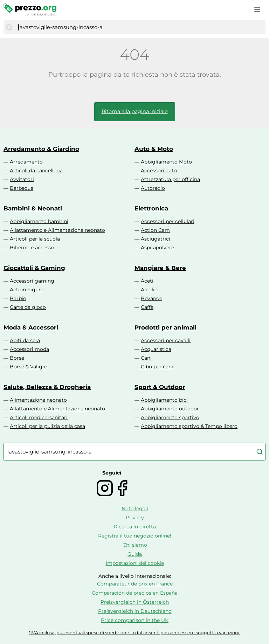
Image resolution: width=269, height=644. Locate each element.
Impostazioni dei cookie (135, 563)
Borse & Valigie (28, 367)
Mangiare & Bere (160, 268)
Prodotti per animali (165, 327)
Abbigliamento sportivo (170, 417)
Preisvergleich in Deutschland (135, 611)
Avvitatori (22, 179)
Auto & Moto (154, 149)
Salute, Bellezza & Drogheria (47, 387)
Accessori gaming (32, 281)
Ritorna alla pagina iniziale (135, 111)
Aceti (147, 281)
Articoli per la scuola (35, 239)
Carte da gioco (28, 307)
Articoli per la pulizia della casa (47, 426)
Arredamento (26, 162)
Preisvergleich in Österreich (135, 602)
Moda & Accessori (31, 327)
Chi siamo (135, 545)
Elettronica (151, 208)
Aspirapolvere (157, 248)
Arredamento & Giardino (41, 149)
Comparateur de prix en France (135, 584)
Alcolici (150, 290)
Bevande (151, 298)
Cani (146, 358)
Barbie (18, 298)
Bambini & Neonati (33, 208)
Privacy (135, 518)
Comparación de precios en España (135, 593)
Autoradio (153, 188)
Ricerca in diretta (135, 527)
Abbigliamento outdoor (170, 409)
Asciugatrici (156, 239)
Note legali (135, 508)
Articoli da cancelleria (36, 171)
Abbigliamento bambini (39, 221)
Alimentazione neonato (38, 400)
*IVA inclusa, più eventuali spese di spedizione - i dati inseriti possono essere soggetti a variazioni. (134, 633)
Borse (17, 358)
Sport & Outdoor (160, 387)
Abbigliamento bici (164, 400)
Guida (135, 554)
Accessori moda (29, 349)
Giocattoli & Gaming (34, 268)
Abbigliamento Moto (166, 162)
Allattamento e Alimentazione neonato (57, 230)
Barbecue (22, 188)
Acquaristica (156, 349)
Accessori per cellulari (168, 221)
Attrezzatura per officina (170, 179)
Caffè (147, 307)
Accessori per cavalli (166, 340)
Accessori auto (159, 171)
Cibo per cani (157, 367)
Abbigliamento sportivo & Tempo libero (189, 426)
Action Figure (27, 290)
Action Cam (155, 230)
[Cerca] (9, 27)
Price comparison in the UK (135, 620)
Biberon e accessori (34, 248)
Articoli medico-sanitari (39, 417)
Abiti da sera (25, 340)
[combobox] (140, 27)
